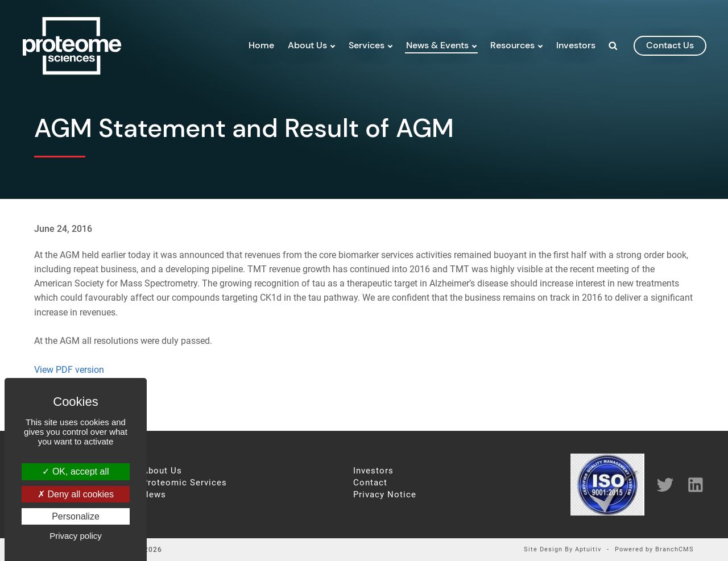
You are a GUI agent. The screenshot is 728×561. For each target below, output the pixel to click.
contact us (670, 45)
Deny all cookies (76, 494)
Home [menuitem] (261, 45)
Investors (373, 471)
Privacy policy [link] (76, 536)
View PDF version (69, 370)
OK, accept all (75, 471)
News (154, 495)
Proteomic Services (185, 483)
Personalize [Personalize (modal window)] (76, 516)
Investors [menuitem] (576, 45)
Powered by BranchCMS (654, 550)
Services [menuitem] (367, 45)
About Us (162, 471)
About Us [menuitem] (307, 45)
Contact (370, 483)
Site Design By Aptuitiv (562, 550)
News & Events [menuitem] (437, 45)
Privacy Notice (385, 495)
